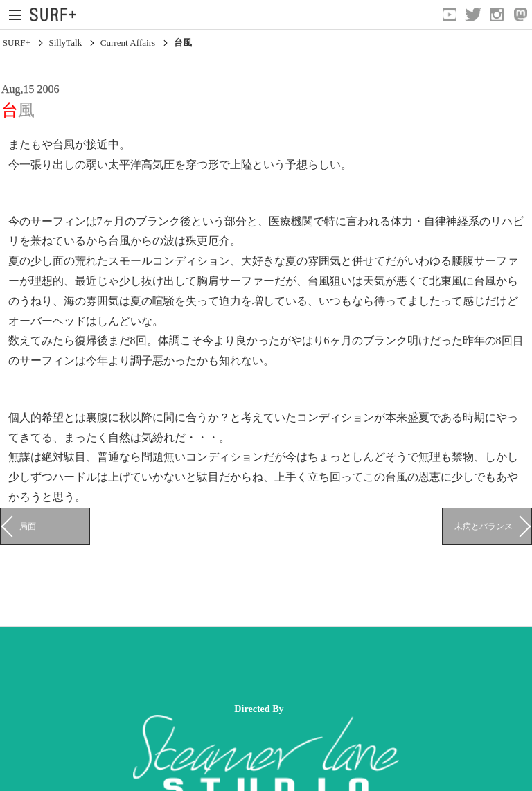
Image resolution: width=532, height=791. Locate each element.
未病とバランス (484, 526)
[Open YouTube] (450, 15)
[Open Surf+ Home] (56, 15)
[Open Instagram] (497, 15)
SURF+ (17, 43)
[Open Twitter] (473, 15)
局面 (28, 526)
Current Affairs (128, 43)
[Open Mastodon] (520, 15)
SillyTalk (65, 43)
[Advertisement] (252, 665)
